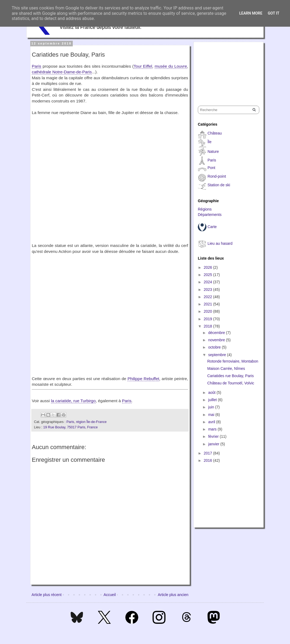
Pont (211, 168)
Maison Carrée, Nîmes (226, 369)
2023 (208, 290)
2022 (208, 297)
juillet (213, 400)
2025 (208, 275)
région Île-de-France (91, 422)
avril (212, 422)
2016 (208, 460)
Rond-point (217, 176)
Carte (212, 227)
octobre (215, 347)
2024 (208, 282)
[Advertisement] (225, 69)
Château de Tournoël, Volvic (231, 383)
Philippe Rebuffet (143, 379)
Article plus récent (46, 595)
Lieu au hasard (220, 243)
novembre (217, 340)
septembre (217, 355)
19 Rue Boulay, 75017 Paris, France (70, 427)
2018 (208, 326)
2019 (208, 319)
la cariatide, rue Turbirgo (73, 401)
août (212, 392)
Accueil (110, 595)
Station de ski (219, 185)
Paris (37, 66)
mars (213, 429)
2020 (208, 311)
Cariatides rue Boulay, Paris (230, 376)
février (214, 436)
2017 (208, 453)
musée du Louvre (171, 66)
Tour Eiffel (143, 66)
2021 (208, 304)
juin (212, 407)
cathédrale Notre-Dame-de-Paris (62, 72)
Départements (210, 215)
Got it (273, 13)
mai (212, 415)
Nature (213, 151)
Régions (205, 209)
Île (210, 142)
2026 (208, 267)
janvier (214, 444)
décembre (217, 333)
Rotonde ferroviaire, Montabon (233, 361)
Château (215, 133)
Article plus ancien (173, 595)
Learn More (251, 13)
